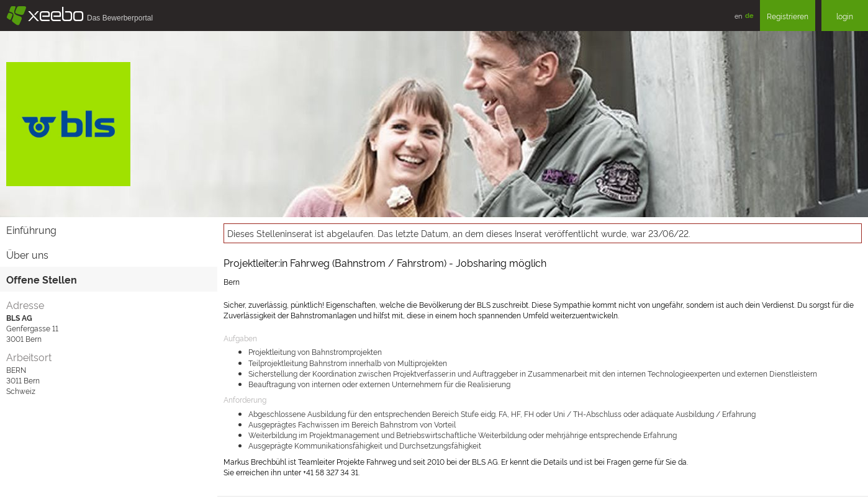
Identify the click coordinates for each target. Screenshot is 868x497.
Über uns (27, 254)
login (845, 16)
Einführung (31, 230)
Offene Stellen (42, 279)
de (749, 15)
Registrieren (788, 16)
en (738, 16)
